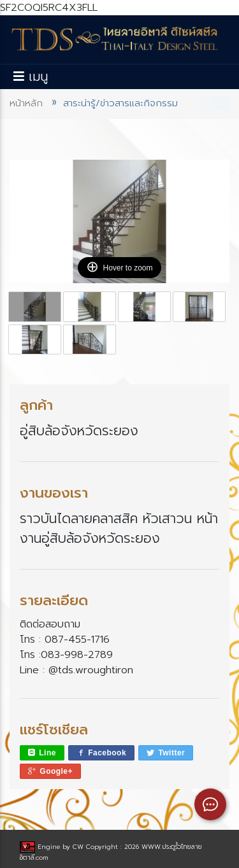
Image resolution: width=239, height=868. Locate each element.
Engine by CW (53, 847)
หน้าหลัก (26, 103)
